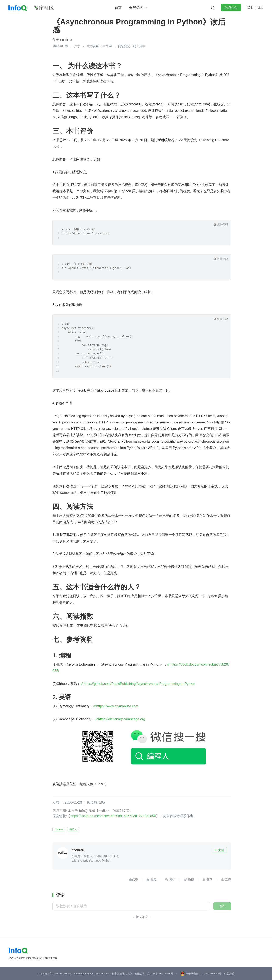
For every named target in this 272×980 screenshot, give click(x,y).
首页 (118, 8)
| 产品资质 (228, 974)
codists (67, 40)
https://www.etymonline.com (117, 706)
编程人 (73, 829)
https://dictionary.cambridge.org (122, 719)
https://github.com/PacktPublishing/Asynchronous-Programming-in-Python (140, 684)
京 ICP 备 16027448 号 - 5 (162, 974)
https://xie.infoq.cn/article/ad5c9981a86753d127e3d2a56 (113, 816)
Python (59, 829)
